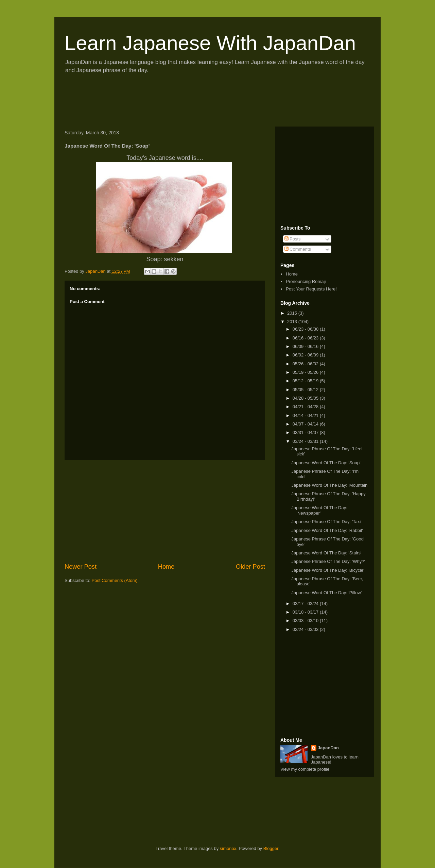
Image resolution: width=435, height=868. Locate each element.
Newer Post (81, 567)
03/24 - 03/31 (306, 441)
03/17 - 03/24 (306, 604)
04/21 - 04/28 (306, 407)
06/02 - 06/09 (306, 355)
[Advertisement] (185, 102)
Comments (298, 249)
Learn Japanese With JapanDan (210, 43)
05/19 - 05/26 (306, 372)
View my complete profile (305, 769)
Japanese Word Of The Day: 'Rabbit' (327, 530)
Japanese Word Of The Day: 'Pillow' (326, 593)
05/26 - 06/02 (306, 364)
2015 (293, 313)
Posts (293, 239)
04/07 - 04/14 (306, 424)
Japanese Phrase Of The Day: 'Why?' (328, 561)
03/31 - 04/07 (306, 432)
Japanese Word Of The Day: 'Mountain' (330, 485)
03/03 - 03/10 (306, 621)
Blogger (271, 848)
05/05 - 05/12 (306, 390)
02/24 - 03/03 (306, 629)
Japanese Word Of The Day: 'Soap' (326, 463)
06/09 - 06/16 (306, 346)
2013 (293, 322)
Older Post (250, 567)
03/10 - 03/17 (306, 612)
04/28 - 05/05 (306, 398)
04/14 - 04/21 (306, 415)
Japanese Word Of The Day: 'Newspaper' (319, 510)
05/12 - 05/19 (306, 381)
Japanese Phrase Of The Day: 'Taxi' (326, 522)
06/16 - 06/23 (306, 338)
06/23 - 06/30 (306, 329)
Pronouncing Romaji (306, 281)
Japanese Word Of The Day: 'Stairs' (326, 553)
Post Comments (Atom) (115, 580)
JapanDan (328, 748)
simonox (228, 848)
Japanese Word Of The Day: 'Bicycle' (328, 570)
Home (166, 567)
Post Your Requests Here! (311, 289)
